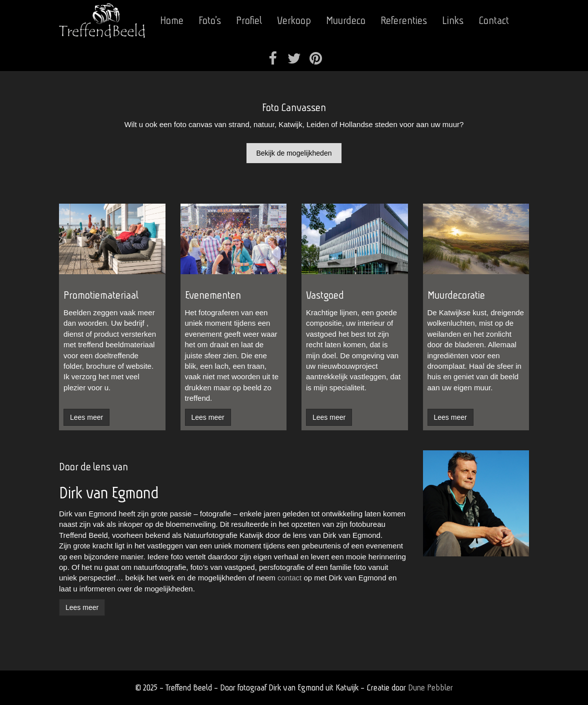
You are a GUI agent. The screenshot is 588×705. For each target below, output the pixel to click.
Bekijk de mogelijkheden (294, 153)
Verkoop (294, 20)
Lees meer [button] (86, 417)
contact (289, 578)
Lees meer (82, 607)
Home (172, 20)
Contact (494, 20)
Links (453, 20)
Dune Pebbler (430, 687)
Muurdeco (346, 20)
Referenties (404, 20)
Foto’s (210, 20)
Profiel (249, 20)
